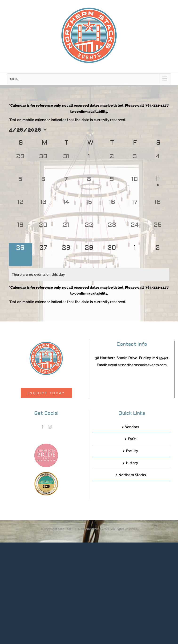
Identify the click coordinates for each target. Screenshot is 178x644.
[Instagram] (50, 427)
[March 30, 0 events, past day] (43, 163)
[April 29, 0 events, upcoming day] (89, 254)
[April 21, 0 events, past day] (66, 231)
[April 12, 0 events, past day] (20, 209)
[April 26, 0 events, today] (20, 254)
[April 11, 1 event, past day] (158, 186)
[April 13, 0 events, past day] (43, 209)
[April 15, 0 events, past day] (89, 209)
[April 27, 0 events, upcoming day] (43, 254)
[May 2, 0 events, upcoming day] (158, 254)
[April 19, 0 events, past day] (20, 231)
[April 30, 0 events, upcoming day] (112, 254)
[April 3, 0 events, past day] (135, 163)
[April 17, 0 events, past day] (135, 209)
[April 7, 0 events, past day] (66, 186)
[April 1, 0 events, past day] (89, 163)
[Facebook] (43, 427)
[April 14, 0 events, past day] (66, 209)
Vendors (132, 427)
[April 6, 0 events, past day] (43, 186)
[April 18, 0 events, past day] (158, 209)
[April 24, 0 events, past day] (135, 231)
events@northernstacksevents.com (137, 365)
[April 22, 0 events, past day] (89, 231)
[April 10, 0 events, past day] (135, 186)
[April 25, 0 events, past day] (158, 231)
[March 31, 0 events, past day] (66, 163)
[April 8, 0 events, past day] (89, 186)
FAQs (132, 439)
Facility (132, 451)
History (132, 463)
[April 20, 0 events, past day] (43, 231)
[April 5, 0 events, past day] (20, 186)
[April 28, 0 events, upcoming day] (66, 254)
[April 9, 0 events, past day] (112, 186)
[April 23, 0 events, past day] (112, 231)
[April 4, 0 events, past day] (158, 163)
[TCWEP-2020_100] (46, 474)
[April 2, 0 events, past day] (112, 163)
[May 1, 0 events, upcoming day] (135, 254)
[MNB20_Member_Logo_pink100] (46, 445)
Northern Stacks (132, 475)
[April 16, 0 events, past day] (112, 209)
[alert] (89, 275)
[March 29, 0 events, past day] (20, 163)
